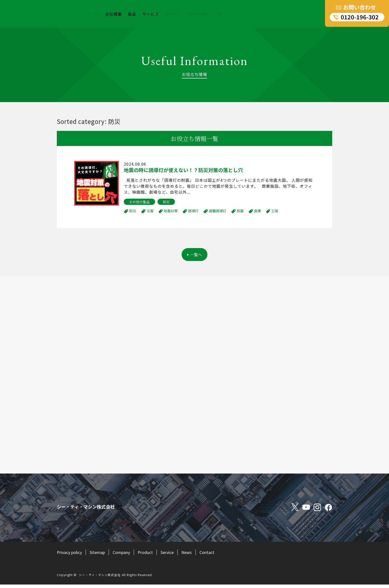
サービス (152, 14)
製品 (133, 14)
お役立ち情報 (201, 14)
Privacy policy (71, 555)
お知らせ (174, 14)
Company (128, 555)
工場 (275, 211)
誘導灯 (193, 211)
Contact (220, 555)
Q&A (224, 14)
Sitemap (102, 555)
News (199, 555)
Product (154, 555)
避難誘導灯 (218, 211)
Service (178, 555)
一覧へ (195, 256)
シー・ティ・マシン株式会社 (100, 578)
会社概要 (114, 14)
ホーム (94, 14)
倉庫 (258, 211)
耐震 (240, 211)
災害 (150, 211)
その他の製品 (139, 202)
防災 (166, 202)
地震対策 (171, 211)
